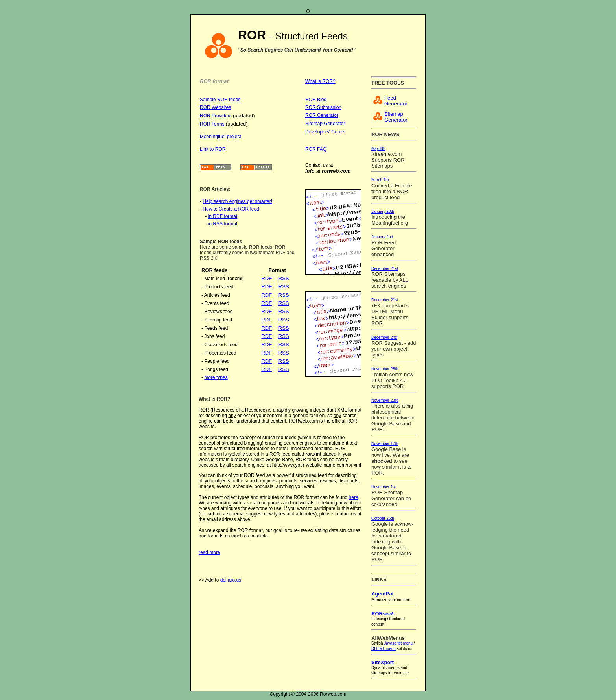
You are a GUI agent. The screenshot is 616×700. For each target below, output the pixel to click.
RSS (284, 278)
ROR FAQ (316, 149)
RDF (267, 278)
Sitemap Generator (325, 124)
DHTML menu (384, 649)
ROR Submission (323, 107)
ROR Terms (212, 124)
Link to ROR (213, 149)
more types (216, 377)
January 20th (383, 211)
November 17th (385, 444)
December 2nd (384, 337)
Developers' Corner (326, 132)
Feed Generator (396, 101)
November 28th (385, 369)
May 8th (378, 149)
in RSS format (223, 224)
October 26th (383, 518)
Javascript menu (398, 643)
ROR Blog (316, 100)
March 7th (380, 180)
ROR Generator (322, 115)
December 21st (385, 269)
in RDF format (223, 216)
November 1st (384, 487)
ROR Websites (215, 107)
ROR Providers (216, 116)
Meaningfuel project (220, 137)
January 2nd (382, 237)
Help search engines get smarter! (237, 201)
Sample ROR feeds (220, 100)
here (354, 497)
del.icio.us (231, 580)
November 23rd (385, 400)
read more (209, 552)
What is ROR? (320, 81)
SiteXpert (383, 662)
